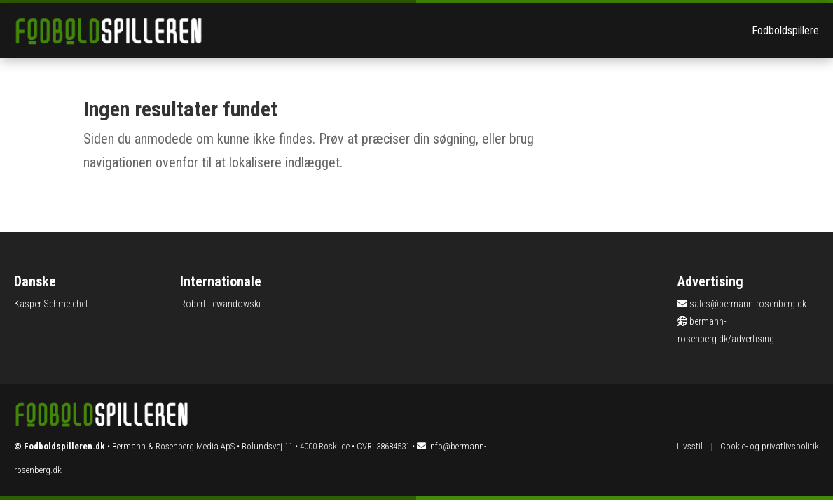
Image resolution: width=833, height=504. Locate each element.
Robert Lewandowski (220, 304)
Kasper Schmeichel (51, 304)
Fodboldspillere (785, 30)
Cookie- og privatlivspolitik (770, 446)
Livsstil (690, 446)
